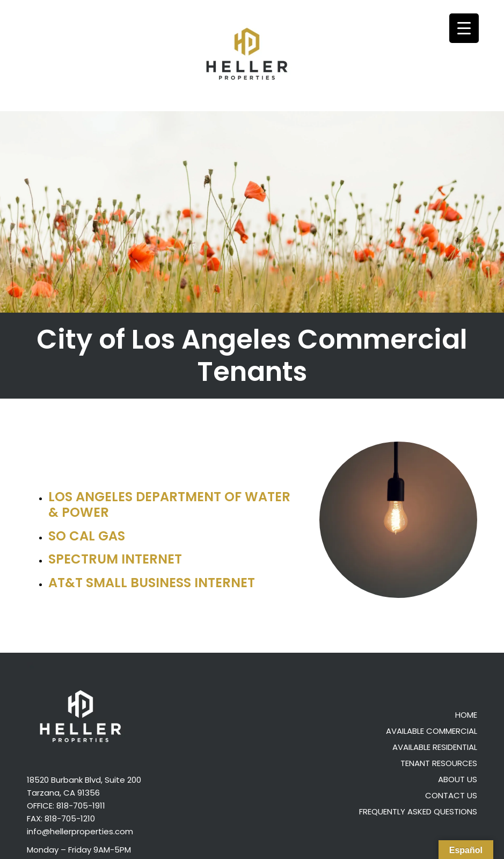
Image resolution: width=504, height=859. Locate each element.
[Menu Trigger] (464, 28)
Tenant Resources (439, 763)
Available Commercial (432, 731)
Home (466, 715)
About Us (458, 779)
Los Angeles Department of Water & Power (169, 504)
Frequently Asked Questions (418, 811)
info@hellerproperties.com (80, 831)
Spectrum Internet (115, 559)
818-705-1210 (70, 818)
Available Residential (435, 747)
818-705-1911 (81, 806)
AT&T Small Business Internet (152, 583)
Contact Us (451, 795)
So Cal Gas (87, 536)
